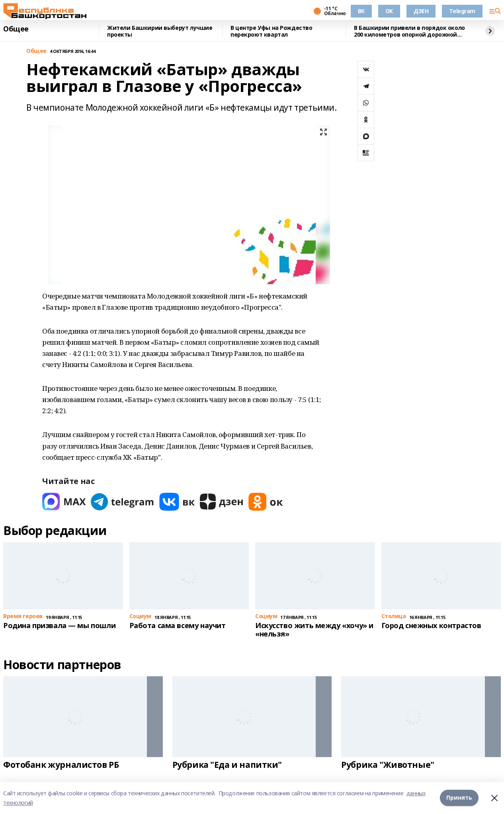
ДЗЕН (421, 11)
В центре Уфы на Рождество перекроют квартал (272, 31)
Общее (16, 29)
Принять (459, 798)
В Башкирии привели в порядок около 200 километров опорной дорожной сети (409, 31)
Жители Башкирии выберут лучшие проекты (160, 31)
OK (389, 11)
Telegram (462, 11)
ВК (361, 11)
